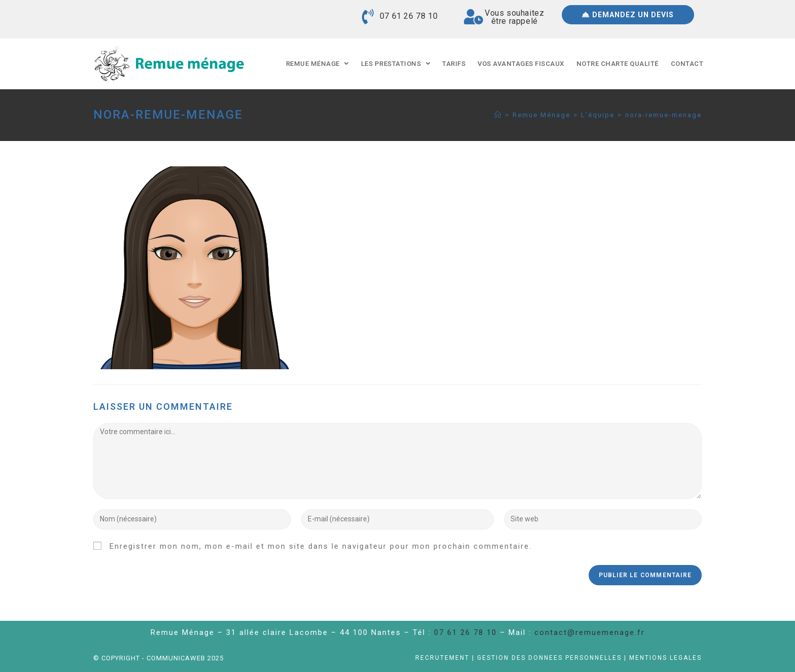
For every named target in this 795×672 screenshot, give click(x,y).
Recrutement (442, 658)
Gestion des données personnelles (549, 658)
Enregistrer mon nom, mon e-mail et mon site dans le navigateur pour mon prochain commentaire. (321, 546)
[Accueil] (498, 115)
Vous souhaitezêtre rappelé (514, 17)
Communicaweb (177, 658)
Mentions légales (665, 658)
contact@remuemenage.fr (590, 632)
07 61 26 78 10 (409, 16)
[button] (628, 15)
